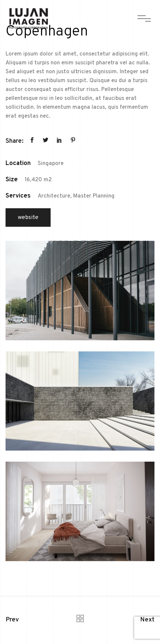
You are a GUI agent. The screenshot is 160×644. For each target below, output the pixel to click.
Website (28, 218)
